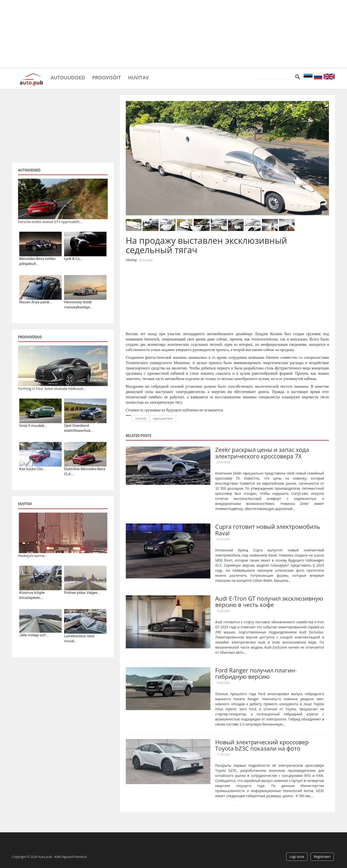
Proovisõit (106, 77)
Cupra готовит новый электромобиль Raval (268, 530)
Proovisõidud (30, 337)
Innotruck (141, 419)
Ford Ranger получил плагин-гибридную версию (256, 673)
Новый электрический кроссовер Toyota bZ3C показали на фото (262, 745)
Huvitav (138, 77)
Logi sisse (297, 857)
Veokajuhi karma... (33, 556)
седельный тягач (163, 419)
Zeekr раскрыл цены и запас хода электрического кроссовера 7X (262, 453)
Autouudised (68, 77)
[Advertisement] (173, 34)
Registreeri (322, 857)
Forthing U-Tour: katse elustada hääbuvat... (52, 389)
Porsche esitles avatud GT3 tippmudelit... (50, 222)
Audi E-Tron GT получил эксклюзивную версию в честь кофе (269, 601)
